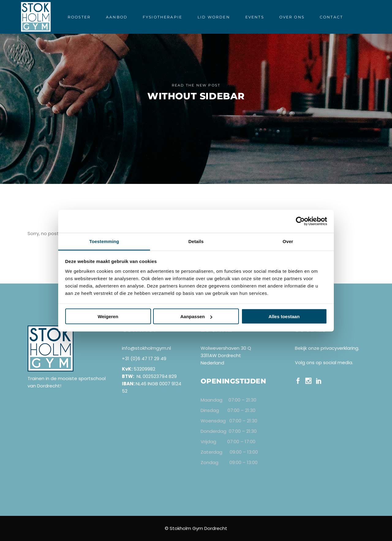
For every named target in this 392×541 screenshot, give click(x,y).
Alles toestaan (284, 316)
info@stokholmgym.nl (146, 348)
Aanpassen (196, 316)
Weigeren (108, 316)
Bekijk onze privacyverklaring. (327, 348)
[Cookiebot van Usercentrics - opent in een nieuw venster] (300, 221)
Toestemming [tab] (104, 241)
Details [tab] (196, 241)
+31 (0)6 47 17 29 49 (144, 358)
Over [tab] (288, 241)
